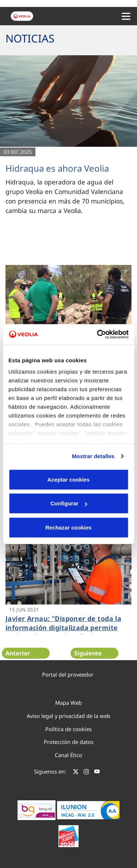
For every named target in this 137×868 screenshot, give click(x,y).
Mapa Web (68, 703)
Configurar (69, 503)
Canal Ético (68, 755)
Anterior (18, 653)
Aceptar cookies (69, 479)
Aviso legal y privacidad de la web (68, 716)
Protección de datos (69, 742)
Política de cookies (68, 729)
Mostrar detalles (93, 456)
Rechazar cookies (68, 527)
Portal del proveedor (68, 674)
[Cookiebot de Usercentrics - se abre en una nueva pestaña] (98, 334)
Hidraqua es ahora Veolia (57, 168)
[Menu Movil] (126, 16)
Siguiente (88, 653)
